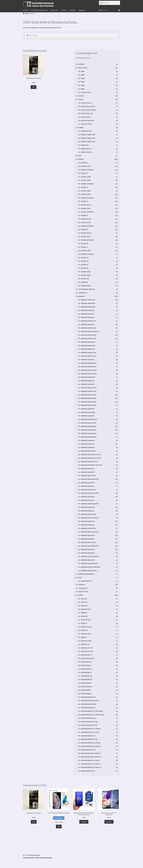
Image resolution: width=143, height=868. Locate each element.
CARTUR (81, 96)
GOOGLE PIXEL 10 (86, 103)
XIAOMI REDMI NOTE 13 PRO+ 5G (91, 746)
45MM (83, 89)
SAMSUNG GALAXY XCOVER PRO (90, 567)
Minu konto (54, 10)
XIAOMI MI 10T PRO (87, 651)
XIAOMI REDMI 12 (86, 665)
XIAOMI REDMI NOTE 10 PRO (90, 701)
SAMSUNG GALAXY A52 (88, 416)
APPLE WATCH (83, 68)
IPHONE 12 (84, 173)
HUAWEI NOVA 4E (86, 131)
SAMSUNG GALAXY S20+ (88, 483)
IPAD (80, 156)
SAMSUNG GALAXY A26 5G (89, 370)
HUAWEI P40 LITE (86, 149)
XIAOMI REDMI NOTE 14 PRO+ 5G (91, 757)
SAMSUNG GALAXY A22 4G (89, 353)
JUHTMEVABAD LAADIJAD (86, 289)
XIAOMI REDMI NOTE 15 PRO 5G (91, 764)
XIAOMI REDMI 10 (86, 662)
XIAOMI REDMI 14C (87, 679)
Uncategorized (83, 588)
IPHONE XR (84, 282)
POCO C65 (84, 599)
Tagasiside (82, 10)
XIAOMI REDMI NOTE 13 (88, 736)
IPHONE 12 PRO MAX (87, 184)
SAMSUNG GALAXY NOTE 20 (89, 462)
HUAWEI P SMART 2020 (88, 138)
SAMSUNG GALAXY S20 (88, 472)
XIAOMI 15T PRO (86, 634)
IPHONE (81, 159)
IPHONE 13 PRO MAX (87, 198)
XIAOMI (81, 595)
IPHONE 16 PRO (86, 237)
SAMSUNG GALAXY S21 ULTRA (90, 493)
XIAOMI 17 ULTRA (86, 641)
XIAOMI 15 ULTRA (86, 627)
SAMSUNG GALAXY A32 (88, 384)
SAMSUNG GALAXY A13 (88, 317)
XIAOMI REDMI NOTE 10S (88, 704)
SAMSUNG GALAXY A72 (88, 444)
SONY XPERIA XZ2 (86, 581)
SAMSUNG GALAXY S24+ (88, 535)
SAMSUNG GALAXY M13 (88, 447)
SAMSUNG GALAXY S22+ (88, 507)
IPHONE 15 (84, 215)
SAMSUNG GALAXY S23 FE (88, 514)
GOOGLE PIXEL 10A (87, 113)
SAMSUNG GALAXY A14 (88, 324)
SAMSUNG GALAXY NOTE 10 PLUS (91, 458)
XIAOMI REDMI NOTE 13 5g (89, 739)
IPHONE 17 (84, 247)
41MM (83, 78)
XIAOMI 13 (84, 602)
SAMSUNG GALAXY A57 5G (89, 437)
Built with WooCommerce (44, 858)
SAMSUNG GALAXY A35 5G (89, 398)
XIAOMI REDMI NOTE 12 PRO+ (90, 732)
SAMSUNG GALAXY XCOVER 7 (89, 563)
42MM (83, 82)
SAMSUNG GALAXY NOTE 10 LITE (91, 454)
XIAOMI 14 (84, 613)
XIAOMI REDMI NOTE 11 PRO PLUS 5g (92, 715)
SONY (80, 578)
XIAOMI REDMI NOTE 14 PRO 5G (91, 753)
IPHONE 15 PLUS (86, 219)
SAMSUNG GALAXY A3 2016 (89, 374)
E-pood (26, 10)
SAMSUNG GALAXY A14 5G (89, 328)
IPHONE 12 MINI (86, 177)
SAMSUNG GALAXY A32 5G (89, 388)
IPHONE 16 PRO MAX (87, 240)
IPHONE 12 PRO (86, 180)
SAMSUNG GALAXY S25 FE (88, 542)
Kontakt (73, 10)
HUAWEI (81, 128)
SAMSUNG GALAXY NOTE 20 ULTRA (91, 465)
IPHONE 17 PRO (86, 251)
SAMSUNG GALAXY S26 (88, 553)
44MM (83, 85)
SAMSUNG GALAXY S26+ (88, 560)
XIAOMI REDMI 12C (87, 669)
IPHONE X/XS (85, 279)
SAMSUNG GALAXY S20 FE (88, 476)
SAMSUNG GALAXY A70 (88, 440)
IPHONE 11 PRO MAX (87, 170)
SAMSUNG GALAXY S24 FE (88, 528)
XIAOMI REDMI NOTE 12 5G (89, 725)
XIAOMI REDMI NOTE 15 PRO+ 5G (91, 767)
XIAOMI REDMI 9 (86, 690)
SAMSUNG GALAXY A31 (88, 381)
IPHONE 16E (85, 244)
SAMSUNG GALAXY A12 (88, 314)
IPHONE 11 (84, 163)
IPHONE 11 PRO (86, 166)
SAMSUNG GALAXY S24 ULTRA (90, 532)
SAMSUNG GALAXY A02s (88, 300)
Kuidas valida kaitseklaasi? (39, 10)
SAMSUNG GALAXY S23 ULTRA (90, 518)
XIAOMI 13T (84, 606)
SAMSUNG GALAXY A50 (88, 409)
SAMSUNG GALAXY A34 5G (89, 395)
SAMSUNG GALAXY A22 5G (89, 356)
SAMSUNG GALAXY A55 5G (89, 430)
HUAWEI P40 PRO (86, 152)
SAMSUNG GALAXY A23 (88, 360)
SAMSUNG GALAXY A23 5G (89, 363)
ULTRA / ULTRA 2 (86, 92)
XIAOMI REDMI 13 (86, 672)
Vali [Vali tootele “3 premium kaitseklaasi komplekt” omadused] (59, 827)
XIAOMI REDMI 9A (86, 694)
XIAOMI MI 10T (85, 644)
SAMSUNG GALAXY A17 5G (89, 338)
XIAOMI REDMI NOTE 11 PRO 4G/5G (92, 711)
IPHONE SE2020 (86, 272)
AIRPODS (81, 64)
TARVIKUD (82, 585)
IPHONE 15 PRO (86, 222)
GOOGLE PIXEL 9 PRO (87, 121)
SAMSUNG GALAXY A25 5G (89, 367)
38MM (83, 71)
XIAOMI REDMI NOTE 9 (88, 771)
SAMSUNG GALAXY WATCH (86, 574)
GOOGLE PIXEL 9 (86, 117)
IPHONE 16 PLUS (86, 233)
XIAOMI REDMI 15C (87, 687)
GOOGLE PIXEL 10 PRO (88, 106)
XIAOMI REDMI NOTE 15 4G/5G (90, 760)
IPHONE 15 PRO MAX (87, 226)
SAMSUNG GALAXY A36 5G (89, 402)
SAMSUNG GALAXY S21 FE (88, 490)
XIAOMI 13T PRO (86, 609)
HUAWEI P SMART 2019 (88, 135)
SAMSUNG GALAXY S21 (88, 486)
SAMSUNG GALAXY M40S (88, 451)
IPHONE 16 (84, 229)
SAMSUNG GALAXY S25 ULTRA (90, 546)
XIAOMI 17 (84, 637)
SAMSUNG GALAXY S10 (88, 469)
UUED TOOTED (83, 592)
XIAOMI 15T (84, 630)
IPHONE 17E (85, 258)
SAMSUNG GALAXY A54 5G (89, 426)
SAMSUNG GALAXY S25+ (88, 549)
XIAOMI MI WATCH (86, 655)
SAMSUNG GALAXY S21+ (88, 497)
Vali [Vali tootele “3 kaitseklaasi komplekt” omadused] (34, 87)
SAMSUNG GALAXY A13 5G (89, 321)
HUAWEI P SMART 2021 (88, 142)
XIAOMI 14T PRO (86, 620)
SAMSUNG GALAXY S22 (88, 500)
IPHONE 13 (84, 187)
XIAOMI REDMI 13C (87, 676)
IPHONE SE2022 (86, 275)
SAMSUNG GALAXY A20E (88, 342)
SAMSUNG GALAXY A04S (88, 303)
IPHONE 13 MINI (86, 191)
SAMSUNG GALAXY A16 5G (89, 335)
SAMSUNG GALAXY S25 (88, 539)
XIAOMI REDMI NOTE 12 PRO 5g (91, 729)
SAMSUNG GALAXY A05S (88, 307)
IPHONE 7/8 (84, 265)
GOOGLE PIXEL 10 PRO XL (89, 110)
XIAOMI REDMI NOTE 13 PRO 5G (91, 743)
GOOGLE (81, 99)
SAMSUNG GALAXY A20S (88, 346)
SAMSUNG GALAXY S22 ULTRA (90, 504)
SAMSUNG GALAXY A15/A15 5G (90, 331)
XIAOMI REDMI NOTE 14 (88, 750)
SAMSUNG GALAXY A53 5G (89, 423)
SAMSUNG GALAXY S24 (88, 525)
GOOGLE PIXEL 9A (86, 124)
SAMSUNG (81, 296)
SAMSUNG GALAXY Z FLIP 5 (89, 571)
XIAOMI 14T (84, 616)
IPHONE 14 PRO (86, 208)
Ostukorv (64, 10)
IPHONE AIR (85, 268)
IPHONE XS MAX (86, 286)
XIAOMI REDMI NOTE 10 (88, 697)
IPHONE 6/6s (85, 261)
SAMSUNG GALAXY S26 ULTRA (90, 556)
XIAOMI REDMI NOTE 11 (88, 708)
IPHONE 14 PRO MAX (87, 212)
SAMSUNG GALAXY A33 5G (89, 391)
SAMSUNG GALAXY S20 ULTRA (90, 479)
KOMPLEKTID (83, 293)
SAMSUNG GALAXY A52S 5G (89, 419)
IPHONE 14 (84, 201)
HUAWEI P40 (85, 145)
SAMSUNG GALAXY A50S (88, 412)
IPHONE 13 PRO (86, 194)
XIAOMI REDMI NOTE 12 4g (89, 722)
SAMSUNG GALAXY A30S (88, 377)
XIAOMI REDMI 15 (86, 683)
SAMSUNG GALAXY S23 (88, 511)
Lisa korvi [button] (84, 822)
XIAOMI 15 (84, 623)
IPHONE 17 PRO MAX (87, 254)
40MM (83, 75)
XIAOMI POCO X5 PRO (87, 658)
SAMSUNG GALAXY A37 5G (89, 405)
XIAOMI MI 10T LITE (87, 648)
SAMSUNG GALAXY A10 (88, 310)
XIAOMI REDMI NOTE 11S (88, 718)
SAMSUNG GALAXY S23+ (88, 521)
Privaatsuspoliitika (29, 858)
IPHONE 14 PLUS (86, 205)
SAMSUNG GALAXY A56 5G (89, 433)
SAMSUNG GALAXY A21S (88, 349)
